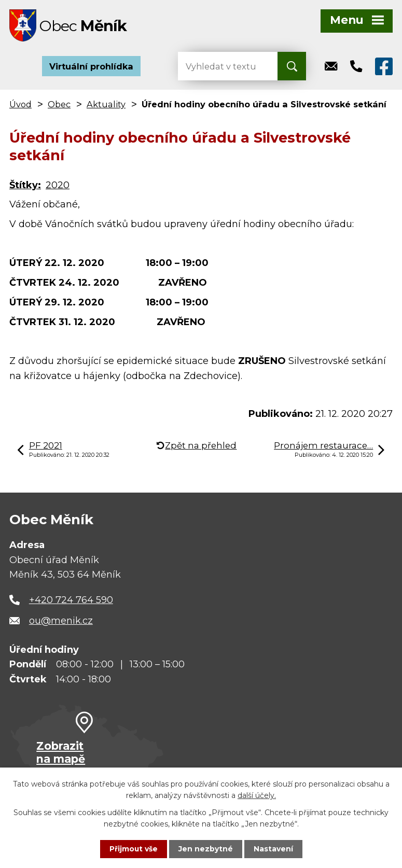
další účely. (257, 795)
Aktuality (106, 106)
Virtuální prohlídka (91, 67)
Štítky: (25, 187)
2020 (58, 187)
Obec (59, 106)
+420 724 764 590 (71, 601)
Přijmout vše (133, 849)
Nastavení (273, 849)
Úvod (20, 106)
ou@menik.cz (61, 622)
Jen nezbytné (206, 849)
